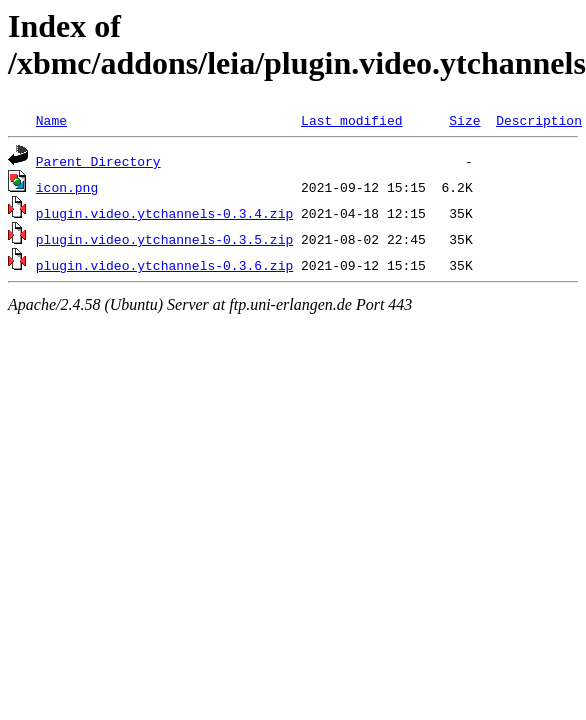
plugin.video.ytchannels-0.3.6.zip (164, 265)
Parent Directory (98, 161)
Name (51, 120)
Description (539, 120)
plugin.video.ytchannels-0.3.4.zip (164, 213)
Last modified (351, 120)
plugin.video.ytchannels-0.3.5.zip (164, 239)
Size (464, 120)
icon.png (67, 187)
